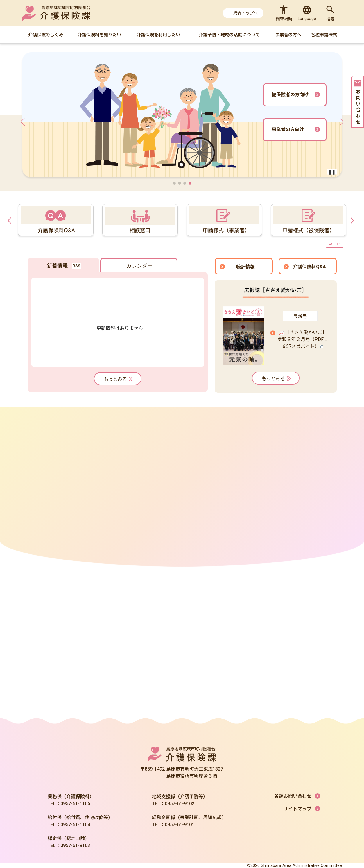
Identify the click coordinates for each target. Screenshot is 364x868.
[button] (174, 183)
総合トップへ (245, 13)
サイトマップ (297, 809)
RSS (77, 266)
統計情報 (245, 267)
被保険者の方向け (290, 95)
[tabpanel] (223, 220)
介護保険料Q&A (309, 267)
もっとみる (119, 379)
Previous (11, 220)
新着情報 (57, 266)
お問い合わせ (357, 103)
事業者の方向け (288, 130)
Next (354, 220)
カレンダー (139, 266)
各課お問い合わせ (293, 796)
